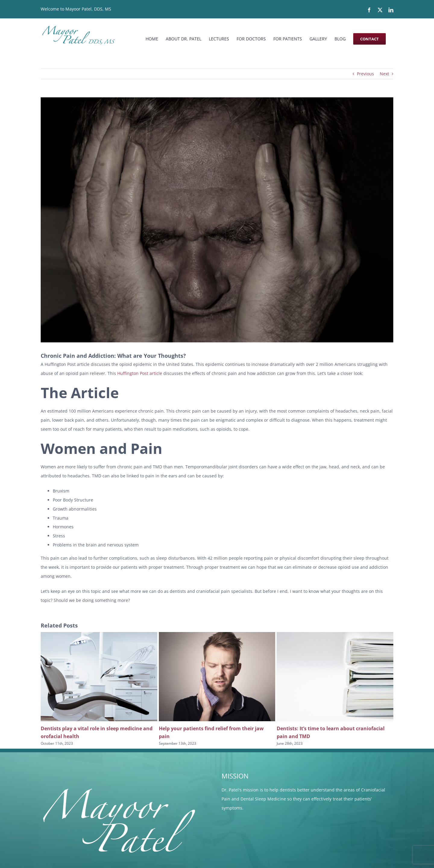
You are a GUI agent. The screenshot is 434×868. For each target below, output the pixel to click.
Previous (365, 74)
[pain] (217, 220)
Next (384, 74)
